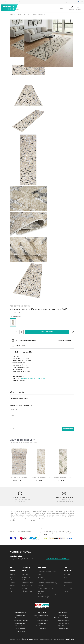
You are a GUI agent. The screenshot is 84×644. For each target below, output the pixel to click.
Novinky (67, 591)
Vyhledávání (54, 9)
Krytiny (12, 577)
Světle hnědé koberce (21, 621)
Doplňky (12, 586)
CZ (82, 2)
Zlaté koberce (20, 631)
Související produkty (22, 440)
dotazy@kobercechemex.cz (58, 558)
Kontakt (73, 2)
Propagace (68, 588)
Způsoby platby (27, 586)
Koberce (27, 15)
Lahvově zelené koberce (42, 615)
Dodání (24, 588)
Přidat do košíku (47, 332)
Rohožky (12, 583)
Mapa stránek (43, 580)
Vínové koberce (20, 615)
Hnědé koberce (63, 613)
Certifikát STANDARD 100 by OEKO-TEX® (32, 378)
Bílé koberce (42, 613)
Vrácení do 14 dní (20, 497)
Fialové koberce (42, 618)
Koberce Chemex (10, 8)
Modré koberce (20, 626)
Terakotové (42, 629)
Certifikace (42, 591)
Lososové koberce (42, 621)
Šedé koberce (20, 629)
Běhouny (13, 580)
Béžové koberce (20, 613)
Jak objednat (20, 346)
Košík (81, 9)
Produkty (67, 586)
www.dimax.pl (69, 639)
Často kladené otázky (45, 588)
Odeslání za (8, 2)
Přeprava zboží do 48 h (64, 497)
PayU (46, 535)
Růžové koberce (63, 626)
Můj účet (62, 9)
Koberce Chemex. (27, 639)
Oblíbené (68, 9)
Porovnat (75, 9)
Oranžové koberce (42, 626)
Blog (66, 2)
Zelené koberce (63, 629)
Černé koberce (63, 615)
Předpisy (24, 580)
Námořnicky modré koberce (64, 618)
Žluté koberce (42, 623)
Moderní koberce (39, 15)
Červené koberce (20, 618)
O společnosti (57, 2)
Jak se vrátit (26, 577)
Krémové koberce (63, 621)
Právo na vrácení (25, 2)
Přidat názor (68, 429)
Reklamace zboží (27, 583)
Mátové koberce (64, 623)
